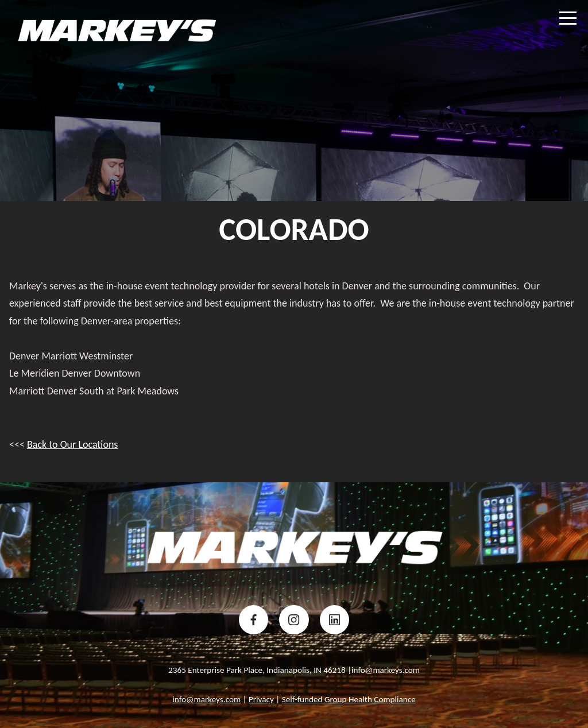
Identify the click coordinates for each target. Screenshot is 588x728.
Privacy (261, 699)
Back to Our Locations (72, 444)
